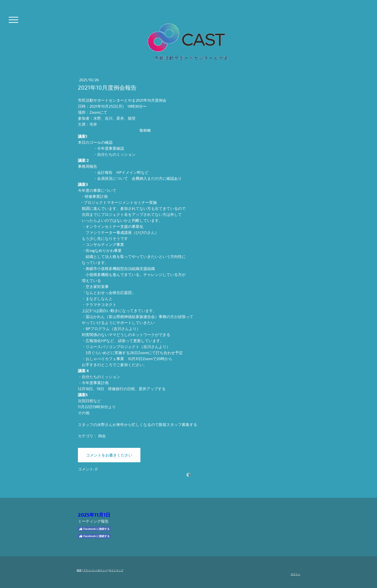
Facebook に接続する (94, 529)
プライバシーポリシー (95, 570)
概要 (79, 570)
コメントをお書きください (109, 455)
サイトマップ (116, 570)
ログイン (295, 574)
